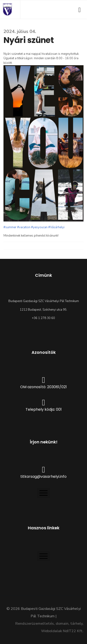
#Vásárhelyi (56, 227)
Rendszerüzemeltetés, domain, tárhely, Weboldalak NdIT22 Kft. (49, 627)
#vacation (24, 227)
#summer (10, 227)
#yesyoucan (39, 227)
